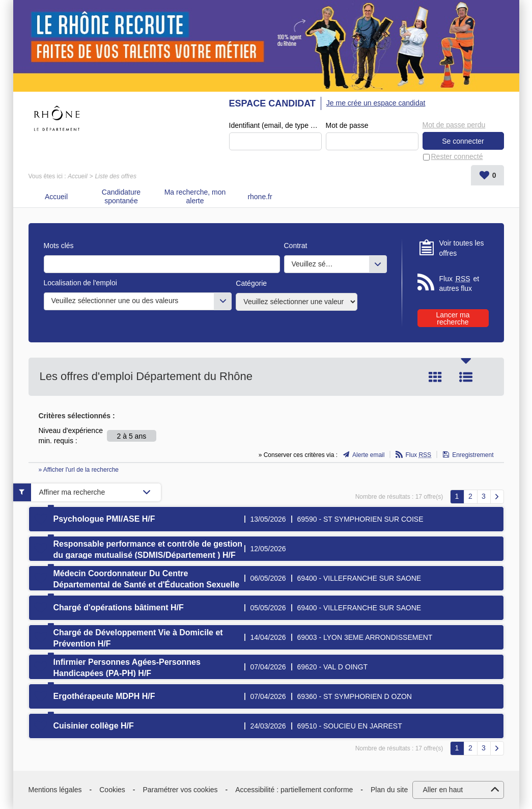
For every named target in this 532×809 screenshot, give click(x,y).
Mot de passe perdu (454, 125)
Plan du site (389, 790)
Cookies (112, 790)
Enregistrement (473, 455)
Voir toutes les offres (462, 248)
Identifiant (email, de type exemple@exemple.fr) (275, 125)
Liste (466, 377)
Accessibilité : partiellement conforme (294, 790)
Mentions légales (55, 790)
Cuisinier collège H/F (94, 726)
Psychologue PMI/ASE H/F (104, 519)
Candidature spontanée (121, 196)
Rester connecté (457, 156)
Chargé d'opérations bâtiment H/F (119, 608)
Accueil (78, 176)
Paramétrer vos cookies (180, 790)
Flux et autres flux (459, 284)
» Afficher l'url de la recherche (79, 470)
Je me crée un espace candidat (376, 103)
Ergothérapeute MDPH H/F (104, 696)
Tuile (435, 377)
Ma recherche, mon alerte (195, 196)
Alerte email (368, 455)
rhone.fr (260, 197)
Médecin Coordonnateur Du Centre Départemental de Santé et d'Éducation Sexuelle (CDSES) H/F (147, 585)
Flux (418, 455)
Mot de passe (347, 125)
